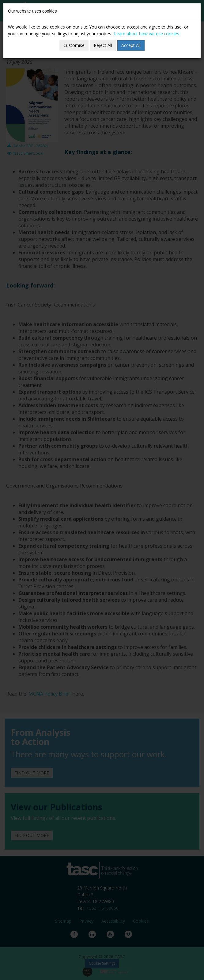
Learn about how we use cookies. (147, 34)
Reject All (103, 45)
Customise (74, 45)
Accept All (131, 45)
